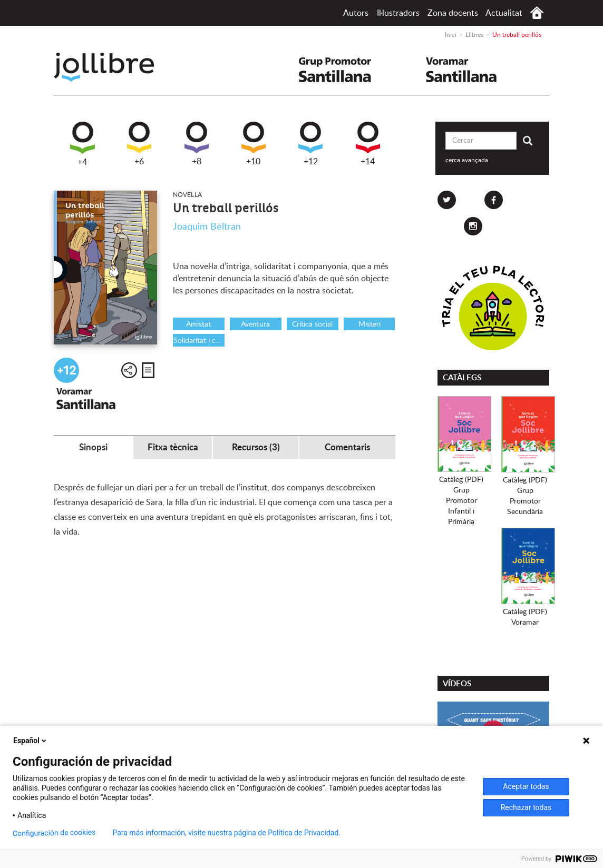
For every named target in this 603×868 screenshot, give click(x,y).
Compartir (129, 370)
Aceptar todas (526, 786)
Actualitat (504, 13)
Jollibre (113, 67)
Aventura (255, 324)
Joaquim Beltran (207, 227)
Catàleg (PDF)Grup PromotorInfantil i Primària (461, 501)
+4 (82, 144)
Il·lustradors (398, 13)
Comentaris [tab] (347, 447)
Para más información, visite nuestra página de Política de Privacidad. (226, 833)
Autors (356, 13)
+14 (368, 144)
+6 (139, 144)
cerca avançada (467, 160)
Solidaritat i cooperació (199, 341)
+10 (254, 144)
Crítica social (312, 324)
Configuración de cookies (54, 833)
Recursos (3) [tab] (256, 447)
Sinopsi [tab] (93, 447)
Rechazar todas (526, 807)
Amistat (198, 324)
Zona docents (453, 13)
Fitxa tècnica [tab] (173, 447)
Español (31, 741)
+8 (197, 144)
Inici (537, 13)
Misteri (369, 324)
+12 (310, 144)
